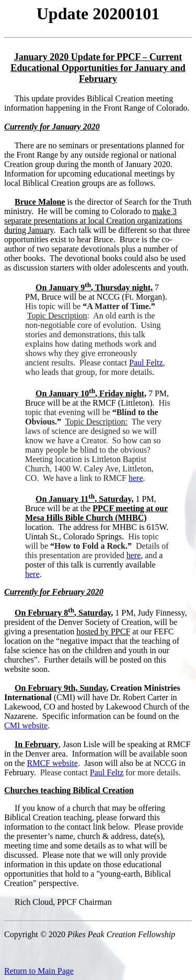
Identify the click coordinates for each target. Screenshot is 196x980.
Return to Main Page (39, 971)
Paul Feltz (146, 363)
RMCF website (53, 763)
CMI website (26, 725)
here (136, 478)
